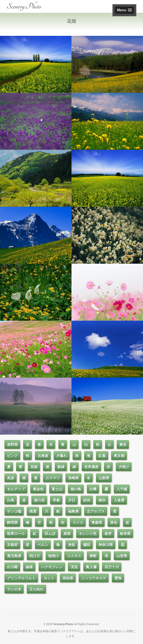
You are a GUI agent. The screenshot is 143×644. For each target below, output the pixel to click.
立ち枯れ (36, 589)
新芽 (108, 534)
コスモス (74, 556)
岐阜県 (125, 534)
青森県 (97, 522)
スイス (78, 522)
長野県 (12, 445)
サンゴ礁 (14, 511)
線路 (29, 567)
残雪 (33, 511)
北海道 (43, 456)
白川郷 (12, 567)
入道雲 (119, 500)
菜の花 (39, 500)
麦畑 (67, 534)
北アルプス (96, 511)
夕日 (71, 500)
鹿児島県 (14, 556)
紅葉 (102, 456)
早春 (56, 500)
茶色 (114, 522)
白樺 (93, 489)
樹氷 (102, 500)
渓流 (74, 567)
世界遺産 (91, 467)
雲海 (118, 578)
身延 (71, 545)
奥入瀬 (91, 567)
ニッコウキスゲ (94, 578)
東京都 (119, 456)
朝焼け (53, 556)
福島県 (73, 511)
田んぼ (50, 534)
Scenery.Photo (24, 6)
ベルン (43, 545)
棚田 (87, 545)
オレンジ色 (88, 534)
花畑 (34, 467)
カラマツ (53, 478)
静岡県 (12, 522)
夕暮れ (61, 456)
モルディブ (16, 489)
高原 (10, 478)
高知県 (68, 578)
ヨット (49, 578)
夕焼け (124, 467)
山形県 (122, 556)
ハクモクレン (52, 567)
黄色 (123, 445)
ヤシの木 (14, 589)
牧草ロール (16, 534)
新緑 (61, 467)
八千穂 (122, 489)
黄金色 (38, 489)
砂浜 (87, 500)
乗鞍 (93, 556)
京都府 (12, 545)
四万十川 (112, 567)
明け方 (35, 556)
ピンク (12, 456)
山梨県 (104, 478)
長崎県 (73, 478)
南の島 (76, 489)
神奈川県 (106, 545)
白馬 (10, 500)
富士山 (57, 489)
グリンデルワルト (21, 578)
